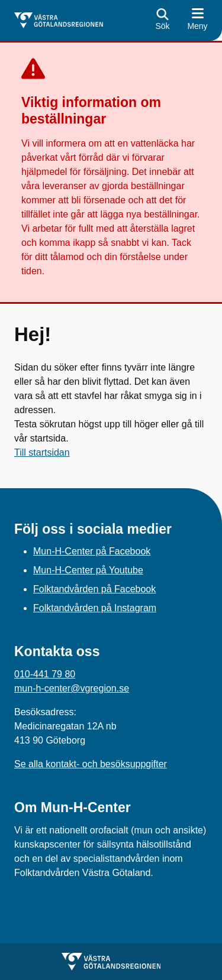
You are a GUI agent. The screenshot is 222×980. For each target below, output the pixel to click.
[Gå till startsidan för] (59, 20)
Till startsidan (42, 452)
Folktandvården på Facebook (94, 589)
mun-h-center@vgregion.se (72, 688)
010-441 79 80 (45, 674)
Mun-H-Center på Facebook (92, 551)
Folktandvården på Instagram (95, 608)
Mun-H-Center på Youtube (88, 570)
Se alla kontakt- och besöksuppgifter (91, 764)
